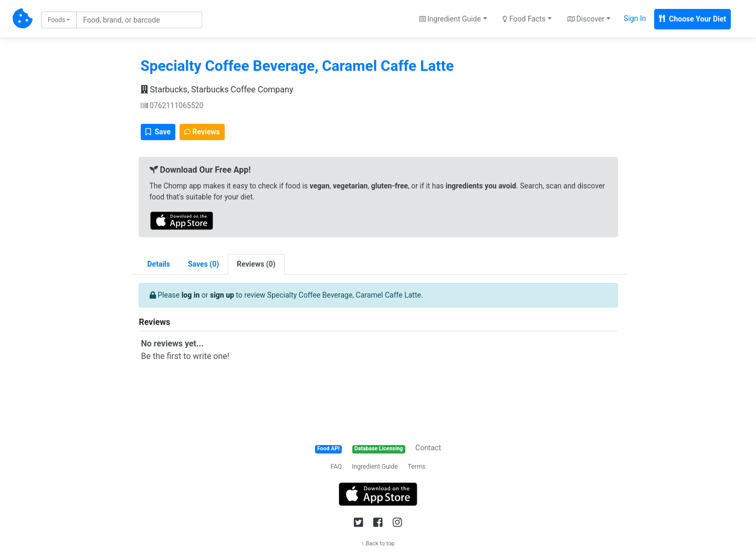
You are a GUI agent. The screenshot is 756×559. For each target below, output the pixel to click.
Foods (56, 20)
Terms (417, 467)
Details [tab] (159, 264)
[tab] (203, 264)
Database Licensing (379, 449)
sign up (222, 295)
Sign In (635, 18)
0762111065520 (172, 106)
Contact (428, 448)
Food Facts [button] (524, 19)
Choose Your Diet (692, 19)
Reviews (202, 132)
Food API (328, 449)
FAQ (337, 467)
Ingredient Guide (375, 467)
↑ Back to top (378, 544)
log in (191, 295)
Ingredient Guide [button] (450, 19)
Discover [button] (586, 19)
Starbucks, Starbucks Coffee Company (217, 89)
